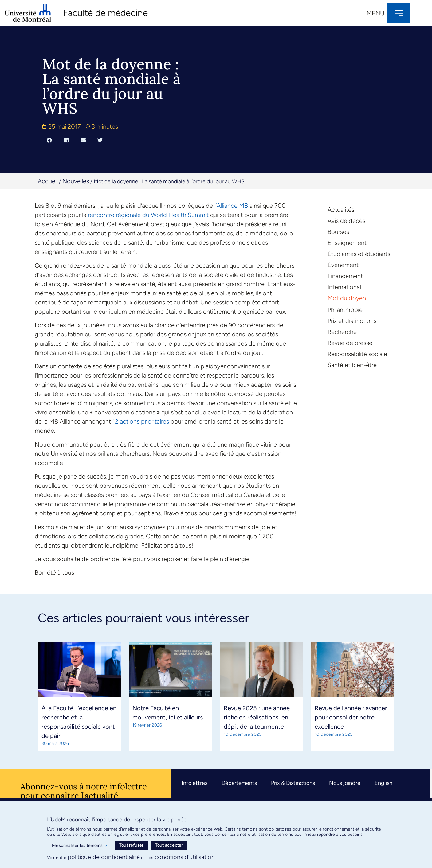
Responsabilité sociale (357, 354)
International (344, 287)
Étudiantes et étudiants (359, 254)
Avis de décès (346, 221)
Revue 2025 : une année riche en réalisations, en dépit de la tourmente (257, 717)
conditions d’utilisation (185, 857)
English (383, 783)
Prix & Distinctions (293, 783)
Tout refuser (131, 845)
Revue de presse (350, 343)
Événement (343, 265)
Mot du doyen (347, 298)
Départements (239, 783)
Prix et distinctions (352, 321)
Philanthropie (345, 310)
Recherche (342, 332)
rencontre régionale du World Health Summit (148, 215)
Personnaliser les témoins (80, 846)
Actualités (341, 210)
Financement (345, 276)
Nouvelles (76, 181)
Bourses (338, 232)
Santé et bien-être (352, 365)
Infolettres (194, 783)
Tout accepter (169, 845)
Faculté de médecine (105, 13)
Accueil (48, 181)
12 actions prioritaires (141, 421)
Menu (375, 13)
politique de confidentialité (104, 857)
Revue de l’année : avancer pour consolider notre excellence (351, 717)
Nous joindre (345, 783)
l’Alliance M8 (231, 206)
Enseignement (347, 243)
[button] (49, 140)
